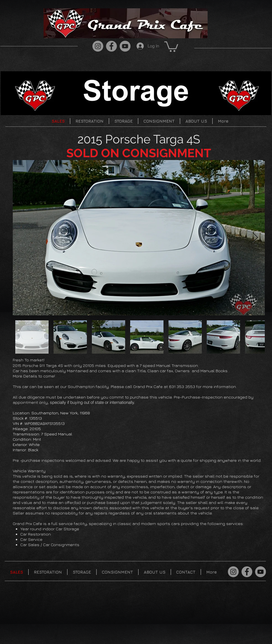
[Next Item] (255, 238)
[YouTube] (125, 46)
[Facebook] (111, 46)
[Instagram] (98, 46)
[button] (171, 46)
